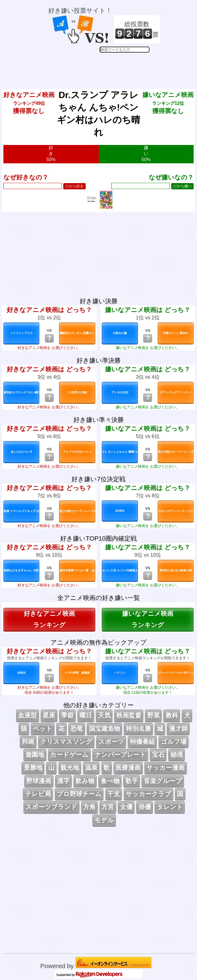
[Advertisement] (104, 67)
